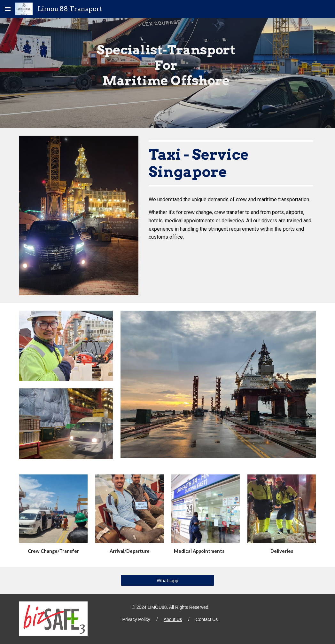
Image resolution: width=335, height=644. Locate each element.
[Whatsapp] (167, 580)
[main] (167, 73)
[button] (8, 9)
